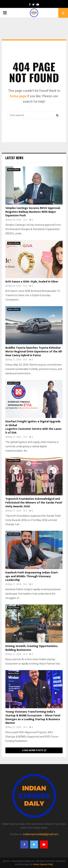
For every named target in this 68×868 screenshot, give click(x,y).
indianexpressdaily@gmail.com (41, 834)
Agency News (14, 170)
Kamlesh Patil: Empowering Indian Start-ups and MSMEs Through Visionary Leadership (32, 576)
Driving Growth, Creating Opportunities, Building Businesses (32, 648)
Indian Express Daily (43, 864)
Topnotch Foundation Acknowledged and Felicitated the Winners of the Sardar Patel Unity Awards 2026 (34, 503)
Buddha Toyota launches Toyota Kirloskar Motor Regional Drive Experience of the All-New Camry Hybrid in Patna (34, 352)
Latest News (14, 158)
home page (18, 96)
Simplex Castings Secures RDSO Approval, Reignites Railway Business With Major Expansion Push (33, 212)
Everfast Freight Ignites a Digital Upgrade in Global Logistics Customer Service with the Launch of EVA (34, 427)
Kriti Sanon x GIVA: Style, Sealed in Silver (32, 282)
